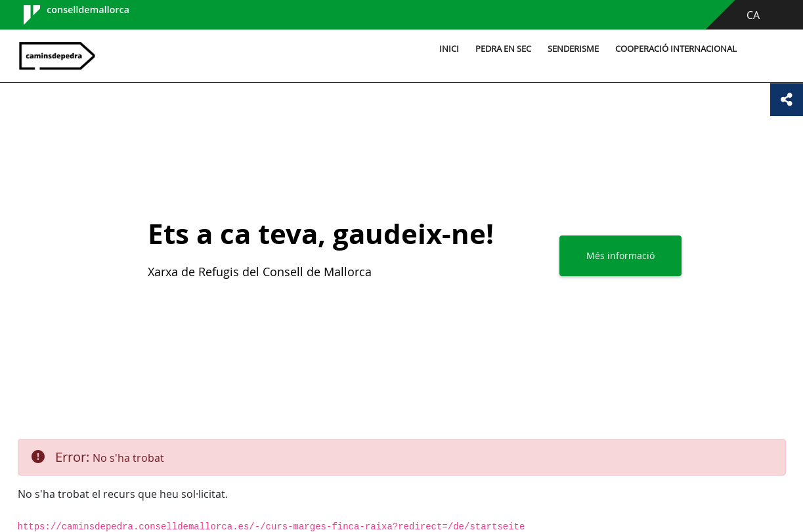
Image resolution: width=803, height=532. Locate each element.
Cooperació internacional (676, 49)
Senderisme (573, 49)
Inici (449, 49)
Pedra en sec (503, 49)
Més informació (620, 256)
